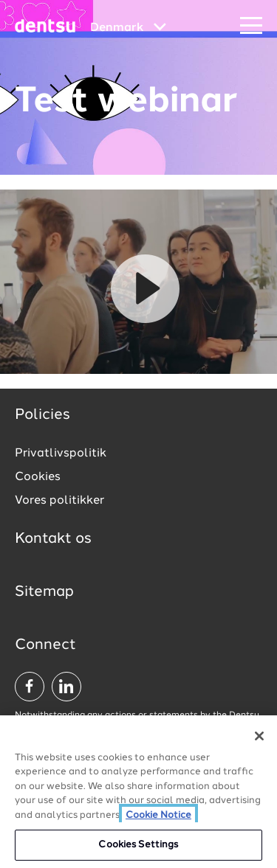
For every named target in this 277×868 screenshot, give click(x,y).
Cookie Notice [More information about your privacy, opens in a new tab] (158, 815)
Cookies (38, 477)
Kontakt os (53, 539)
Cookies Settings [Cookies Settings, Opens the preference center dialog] (138, 845)
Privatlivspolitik (61, 454)
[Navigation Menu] (251, 26)
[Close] (259, 736)
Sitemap (44, 592)
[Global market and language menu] (128, 28)
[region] (138, 792)
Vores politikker (59, 501)
